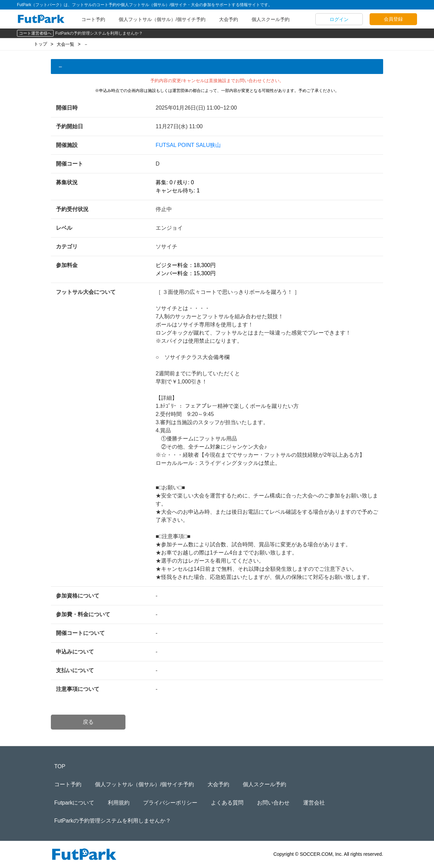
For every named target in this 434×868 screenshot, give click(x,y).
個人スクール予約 (271, 19)
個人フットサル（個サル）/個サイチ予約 (162, 19)
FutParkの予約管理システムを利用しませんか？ (99, 33)
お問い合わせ (273, 803)
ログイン (339, 19)
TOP (60, 766)
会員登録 (393, 19)
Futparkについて (74, 803)
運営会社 (314, 803)
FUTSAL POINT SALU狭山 (188, 145)
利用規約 (119, 803)
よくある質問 (227, 803)
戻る (88, 722)
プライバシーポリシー (170, 803)
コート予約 (93, 19)
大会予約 (229, 19)
